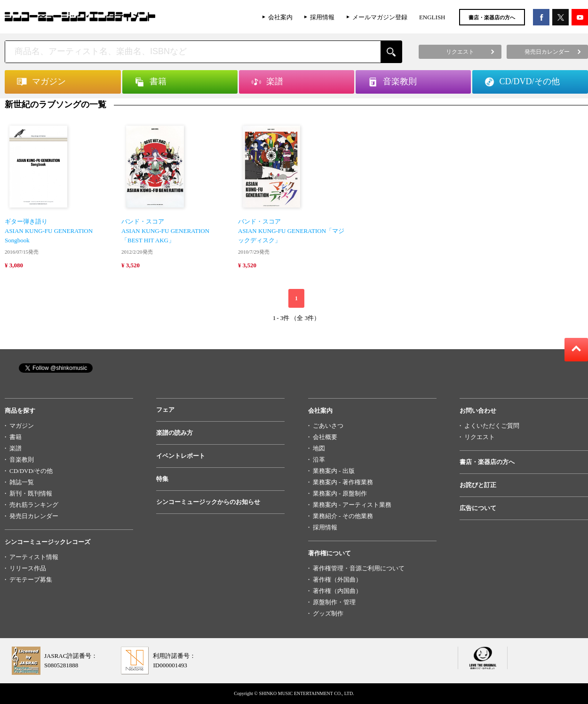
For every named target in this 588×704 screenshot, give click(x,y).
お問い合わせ (478, 411)
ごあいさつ (328, 426)
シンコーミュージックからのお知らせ (208, 502)
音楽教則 (22, 460)
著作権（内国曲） (337, 591)
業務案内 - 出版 (334, 471)
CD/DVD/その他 (31, 471)
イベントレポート (181, 456)
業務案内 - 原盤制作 (340, 493)
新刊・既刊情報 (31, 493)
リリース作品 (28, 568)
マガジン (22, 426)
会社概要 (325, 437)
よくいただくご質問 (492, 426)
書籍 (16, 437)
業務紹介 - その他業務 (343, 516)
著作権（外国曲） (337, 580)
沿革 (319, 460)
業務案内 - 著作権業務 (343, 482)
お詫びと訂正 (478, 485)
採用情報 (322, 17)
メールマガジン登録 (380, 17)
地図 (319, 448)
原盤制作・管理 (334, 602)
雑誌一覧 (22, 482)
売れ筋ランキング (34, 505)
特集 (162, 479)
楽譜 (16, 448)
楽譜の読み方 (175, 433)
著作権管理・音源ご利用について (359, 568)
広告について (478, 508)
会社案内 (280, 17)
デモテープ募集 (31, 580)
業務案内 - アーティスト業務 (352, 505)
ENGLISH (432, 17)
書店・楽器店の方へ (492, 17)
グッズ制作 (328, 613)
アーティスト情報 (34, 557)
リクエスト (480, 437)
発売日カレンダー (34, 516)
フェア (165, 410)
